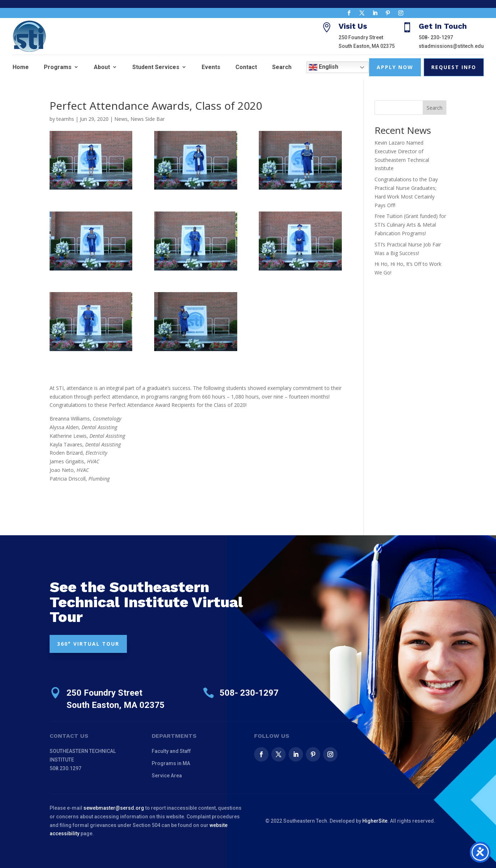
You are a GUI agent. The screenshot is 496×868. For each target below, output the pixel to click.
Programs (58, 67)
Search (282, 67)
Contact (246, 67)
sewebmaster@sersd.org (114, 808)
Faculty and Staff (171, 751)
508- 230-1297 (436, 37)
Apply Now (395, 67)
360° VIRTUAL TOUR (88, 644)
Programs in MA (171, 763)
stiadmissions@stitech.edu (451, 46)
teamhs (65, 119)
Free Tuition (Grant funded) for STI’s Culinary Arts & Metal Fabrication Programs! (410, 225)
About (102, 67)
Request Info (454, 67)
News (121, 119)
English (323, 67)
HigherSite (375, 821)
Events (211, 67)
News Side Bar (148, 119)
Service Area (167, 776)
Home (21, 67)
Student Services (156, 67)
